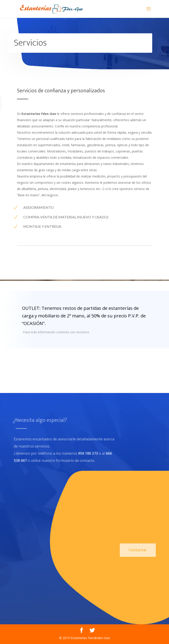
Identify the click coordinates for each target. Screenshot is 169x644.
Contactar (144, 550)
